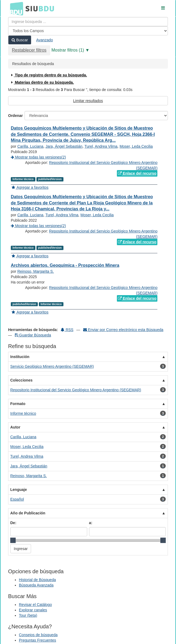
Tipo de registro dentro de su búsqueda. (48, 75)
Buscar (20, 40)
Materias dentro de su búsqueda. (42, 82)
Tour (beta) (28, 615)
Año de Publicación (28, 513)
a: (91, 523)
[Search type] (88, 31)
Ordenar (15, 116)
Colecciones (21, 380)
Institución (20, 357)
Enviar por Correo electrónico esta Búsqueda (123, 330)
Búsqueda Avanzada (36, 585)
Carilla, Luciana (30, 146)
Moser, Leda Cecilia (136, 146)
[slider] (13, 540)
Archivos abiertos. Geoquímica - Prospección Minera (65, 265)
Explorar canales (33, 610)
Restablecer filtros (29, 50)
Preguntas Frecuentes (38, 640)
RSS (67, 330)
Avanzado (45, 40)
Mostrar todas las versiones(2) (38, 157)
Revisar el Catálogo (35, 605)
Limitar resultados (88, 101)
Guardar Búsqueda (33, 335)
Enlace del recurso (137, 173)
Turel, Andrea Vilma (101, 146)
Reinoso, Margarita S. (35, 271)
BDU (15, 8)
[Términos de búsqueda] (88, 22)
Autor (15, 427)
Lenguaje (18, 490)
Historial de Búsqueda (37, 580)
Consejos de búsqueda (38, 635)
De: (13, 523)
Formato (18, 404)
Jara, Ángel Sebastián (64, 146)
